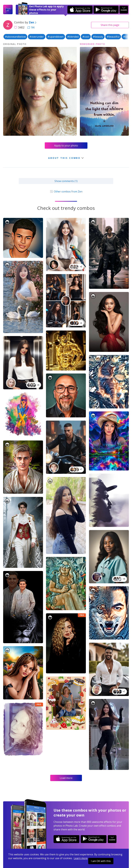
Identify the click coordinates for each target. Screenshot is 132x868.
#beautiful (113, 37)
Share (110, 25)
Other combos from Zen (66, 191)
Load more (66, 778)
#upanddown (56, 37)
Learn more (81, 858)
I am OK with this (101, 861)
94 (31, 27)
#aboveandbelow (15, 37)
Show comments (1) (66, 181)
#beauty (98, 37)
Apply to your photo (66, 146)
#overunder (37, 37)
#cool (86, 37)
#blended (73, 37)
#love (127, 37)
